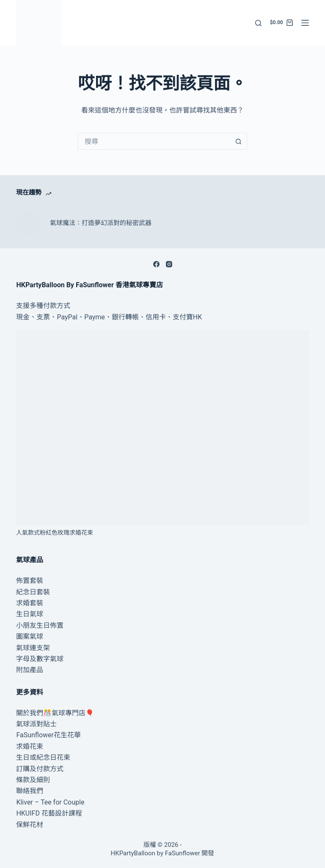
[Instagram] (169, 264)
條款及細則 (33, 780)
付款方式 (57, 306)
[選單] (305, 23)
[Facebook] (156, 264)
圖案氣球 (30, 636)
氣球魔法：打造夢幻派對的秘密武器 (101, 223)
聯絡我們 (30, 791)
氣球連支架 (33, 648)
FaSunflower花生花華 (48, 735)
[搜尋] (258, 23)
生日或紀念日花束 (43, 757)
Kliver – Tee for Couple (50, 802)
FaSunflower (183, 853)
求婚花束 (30, 746)
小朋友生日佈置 (40, 625)
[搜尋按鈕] (239, 141)
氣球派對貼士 (36, 724)
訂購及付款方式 (40, 769)
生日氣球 (30, 614)
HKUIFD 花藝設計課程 (49, 813)
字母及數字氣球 (40, 659)
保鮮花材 (30, 825)
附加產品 (30, 670)
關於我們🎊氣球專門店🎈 (55, 713)
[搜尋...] (154, 141)
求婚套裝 (30, 603)
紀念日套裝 (33, 592)
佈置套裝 (30, 581)
